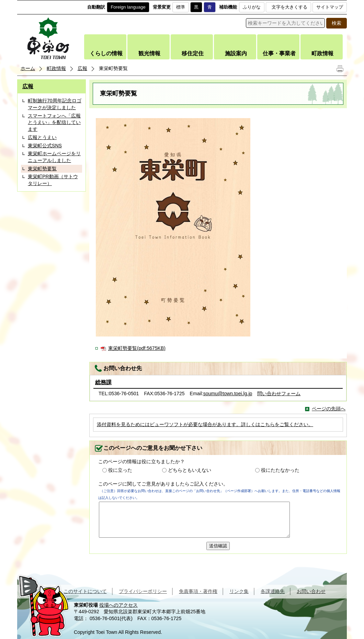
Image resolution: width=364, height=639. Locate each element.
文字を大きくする (289, 7)
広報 (82, 68)
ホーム (28, 68)
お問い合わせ (311, 591)
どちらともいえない (190, 470)
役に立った (120, 470)
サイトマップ (330, 7)
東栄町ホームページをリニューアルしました (54, 157)
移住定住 (193, 53)
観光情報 (149, 53)
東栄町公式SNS (45, 146)
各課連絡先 (273, 591)
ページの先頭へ (329, 409)
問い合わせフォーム (279, 393)
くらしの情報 (106, 53)
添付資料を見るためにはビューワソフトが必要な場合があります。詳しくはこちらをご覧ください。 (205, 424)
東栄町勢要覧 (42, 169)
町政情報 (322, 53)
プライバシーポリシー (143, 591)
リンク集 (239, 591)
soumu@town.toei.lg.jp (228, 393)
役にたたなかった (280, 470)
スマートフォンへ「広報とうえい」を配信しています (54, 122)
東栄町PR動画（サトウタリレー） (53, 180)
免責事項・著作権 (198, 591)
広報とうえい (42, 137)
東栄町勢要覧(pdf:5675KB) (137, 348)
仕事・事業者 (279, 53)
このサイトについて (85, 591)
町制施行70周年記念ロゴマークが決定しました (55, 104)
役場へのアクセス (118, 605)
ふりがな (252, 7)
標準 (181, 7)
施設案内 (236, 53)
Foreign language (128, 7)
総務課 (103, 382)
